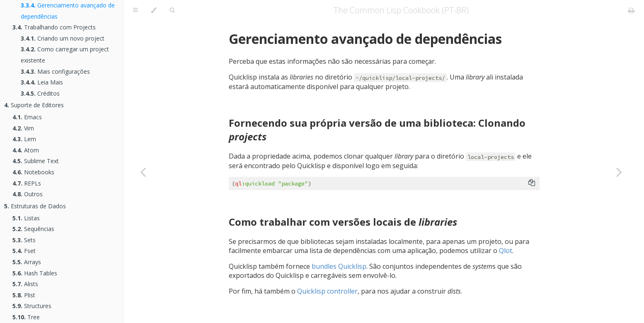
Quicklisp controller (327, 291)
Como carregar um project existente (65, 55)
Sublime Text (36, 161)
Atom (26, 150)
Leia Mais (42, 82)
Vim (23, 128)
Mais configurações (55, 71)
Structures (32, 306)
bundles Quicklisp (339, 266)
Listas (26, 218)
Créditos (40, 93)
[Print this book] (631, 10)
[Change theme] (154, 10)
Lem (24, 139)
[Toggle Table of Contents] (135, 10)
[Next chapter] (619, 172)
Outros (28, 194)
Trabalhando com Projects (54, 27)
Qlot (506, 251)
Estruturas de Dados (35, 206)
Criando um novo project (63, 38)
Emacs (27, 117)
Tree (26, 317)
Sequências (33, 229)
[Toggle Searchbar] (172, 10)
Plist (24, 295)
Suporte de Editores (34, 105)
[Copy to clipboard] (532, 183)
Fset (24, 251)
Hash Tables (35, 273)
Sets (24, 240)
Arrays (27, 262)
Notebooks (33, 172)
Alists (25, 284)
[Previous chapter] (143, 172)
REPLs (27, 183)
